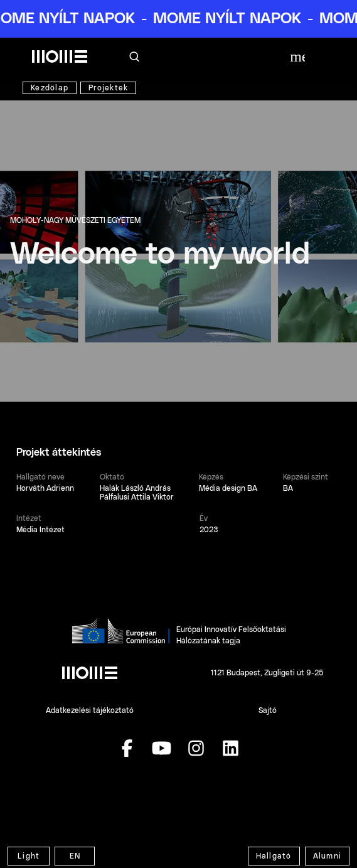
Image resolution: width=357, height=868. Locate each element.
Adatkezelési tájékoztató (90, 710)
